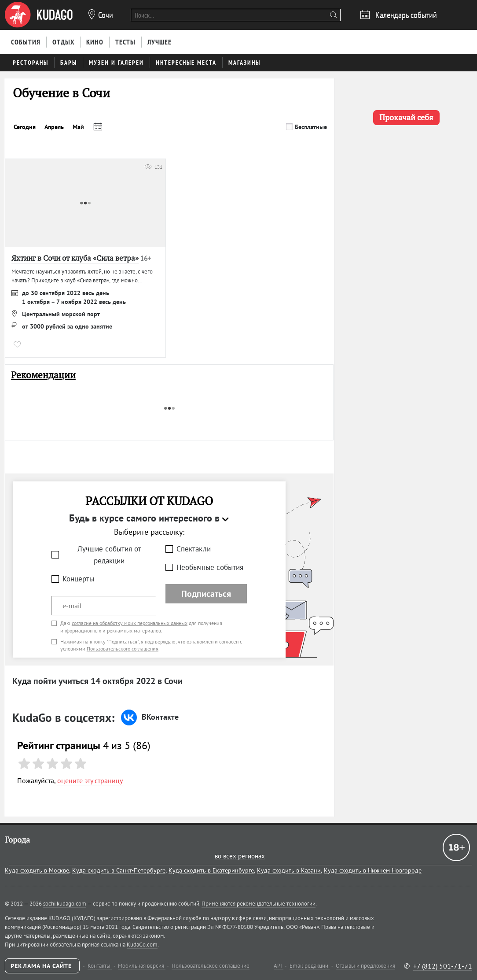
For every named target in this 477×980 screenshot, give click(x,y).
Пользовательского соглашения (123, 649)
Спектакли (194, 549)
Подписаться (206, 594)
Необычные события (210, 567)
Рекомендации (43, 375)
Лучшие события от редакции (109, 555)
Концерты (78, 579)
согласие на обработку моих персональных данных (130, 623)
